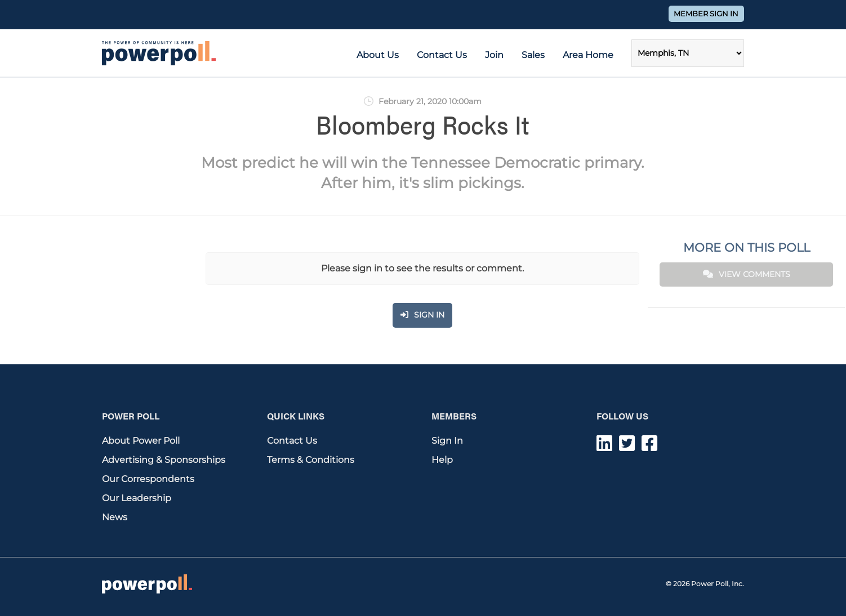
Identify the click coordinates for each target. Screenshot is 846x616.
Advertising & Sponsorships (164, 460)
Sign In (447, 441)
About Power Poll (141, 441)
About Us (378, 55)
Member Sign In (706, 14)
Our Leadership (137, 498)
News (115, 517)
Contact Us (442, 55)
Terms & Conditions (311, 460)
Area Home (588, 55)
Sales (533, 55)
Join (494, 55)
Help (442, 460)
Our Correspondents (148, 479)
